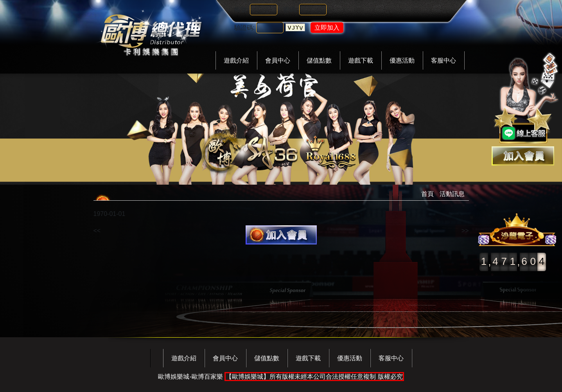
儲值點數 (319, 60)
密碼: (290, 10)
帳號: (241, 10)
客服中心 (443, 60)
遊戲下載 (361, 60)
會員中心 (278, 60)
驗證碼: (244, 28)
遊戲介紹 (236, 60)
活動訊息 (452, 194)
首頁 (427, 194)
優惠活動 (402, 60)
